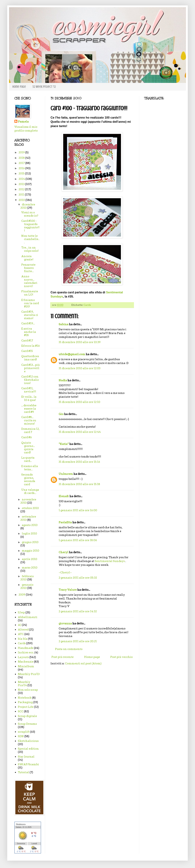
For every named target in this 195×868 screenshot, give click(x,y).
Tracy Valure (68, 590)
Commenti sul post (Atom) (83, 663)
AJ (20, 625)
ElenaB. (64, 496)
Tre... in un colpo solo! (30, 249)
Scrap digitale (27, 716)
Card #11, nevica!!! (29, 390)
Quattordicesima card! (30, 358)
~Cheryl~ (65, 572)
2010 (22, 200)
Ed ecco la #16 (31, 346)
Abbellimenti (28, 617)
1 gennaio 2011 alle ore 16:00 (78, 510)
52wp (21, 612)
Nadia (63, 380)
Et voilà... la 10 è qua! (29, 398)
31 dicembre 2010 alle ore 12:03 (80, 368)
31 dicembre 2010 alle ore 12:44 (80, 432)
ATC (21, 634)
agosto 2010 (30, 525)
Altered (23, 630)
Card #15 (27, 351)
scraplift (24, 732)
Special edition (28, 749)
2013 (22, 184)
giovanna (65, 623)
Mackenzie (26, 662)
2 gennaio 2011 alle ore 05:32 (78, 578)
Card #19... (28, 323)
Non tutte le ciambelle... (30, 239)
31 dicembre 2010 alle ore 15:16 (79, 462)
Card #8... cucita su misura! (29, 420)
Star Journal (26, 757)
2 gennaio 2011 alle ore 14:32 (78, 611)
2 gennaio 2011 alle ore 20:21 (78, 641)
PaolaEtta (65, 522)
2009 (22, 595)
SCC (21, 711)
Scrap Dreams (27, 724)
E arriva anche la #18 (29, 332)
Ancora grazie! (27, 258)
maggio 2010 (31, 551)
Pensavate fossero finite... (28, 268)
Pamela (23, 122)
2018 (22, 158)
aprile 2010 (30, 559)
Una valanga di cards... (30, 491)
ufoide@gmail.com (72, 354)
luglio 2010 (29, 534)
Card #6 (27, 437)
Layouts (23, 657)
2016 (22, 168)
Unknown (66, 474)
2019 (22, 152)
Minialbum (26, 666)
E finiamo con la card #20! (30, 303)
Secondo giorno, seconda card (28, 479)
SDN (21, 736)
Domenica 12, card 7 (30, 430)
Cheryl (64, 552)
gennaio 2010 (27, 586)
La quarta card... (28, 459)
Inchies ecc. (26, 652)
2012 (22, 189)
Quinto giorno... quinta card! (28, 448)
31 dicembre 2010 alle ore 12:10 (79, 402)
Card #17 (27, 341)
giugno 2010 (30, 542)
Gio (61, 414)
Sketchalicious (28, 741)
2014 (22, 179)
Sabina (64, 324)
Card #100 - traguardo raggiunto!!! (30, 226)
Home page (19, 87)
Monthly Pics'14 (24, 684)
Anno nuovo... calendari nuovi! (29, 281)
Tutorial (23, 772)
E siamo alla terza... (30, 468)
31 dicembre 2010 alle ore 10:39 (80, 342)
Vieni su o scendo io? (30, 214)
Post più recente (63, 657)
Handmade (26, 648)
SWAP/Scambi (28, 764)
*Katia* (64, 444)
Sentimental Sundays (110, 561)
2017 (22, 163)
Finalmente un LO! (30, 293)
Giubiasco (20, 824)
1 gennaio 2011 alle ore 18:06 (78, 540)
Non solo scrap (28, 690)
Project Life (26, 707)
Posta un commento (69, 649)
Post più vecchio (122, 657)
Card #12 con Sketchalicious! (30, 380)
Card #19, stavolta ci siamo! (30, 315)
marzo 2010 (30, 568)
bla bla (23, 639)
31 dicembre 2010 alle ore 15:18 (79, 484)
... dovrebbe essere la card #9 (29, 409)
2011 (22, 195)
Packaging (25, 702)
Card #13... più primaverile (31, 368)
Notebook (25, 698)
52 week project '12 (44, 87)
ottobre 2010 (30, 508)
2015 (22, 174)
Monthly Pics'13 (29, 674)
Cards (87, 305)
